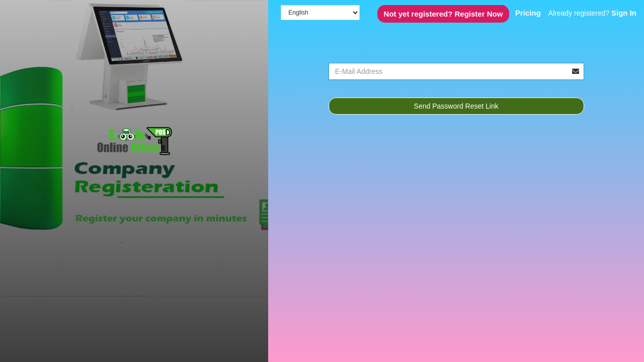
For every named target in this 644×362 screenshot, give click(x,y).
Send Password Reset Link (456, 106)
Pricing (528, 13)
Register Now (444, 14)
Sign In (624, 13)
